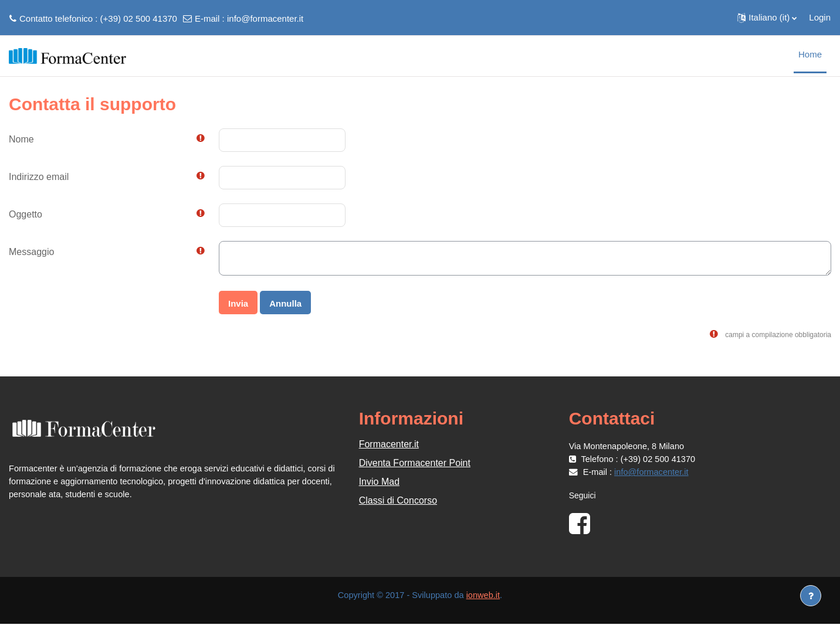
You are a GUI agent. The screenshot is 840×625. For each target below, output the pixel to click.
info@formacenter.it (265, 18)
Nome (21, 139)
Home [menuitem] (810, 54)
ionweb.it (485, 596)
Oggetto (26, 214)
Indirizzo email (39, 177)
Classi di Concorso (398, 500)
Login (820, 17)
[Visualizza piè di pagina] (811, 596)
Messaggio (31, 252)
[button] (767, 18)
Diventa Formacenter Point (415, 463)
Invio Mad (379, 482)
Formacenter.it (389, 444)
